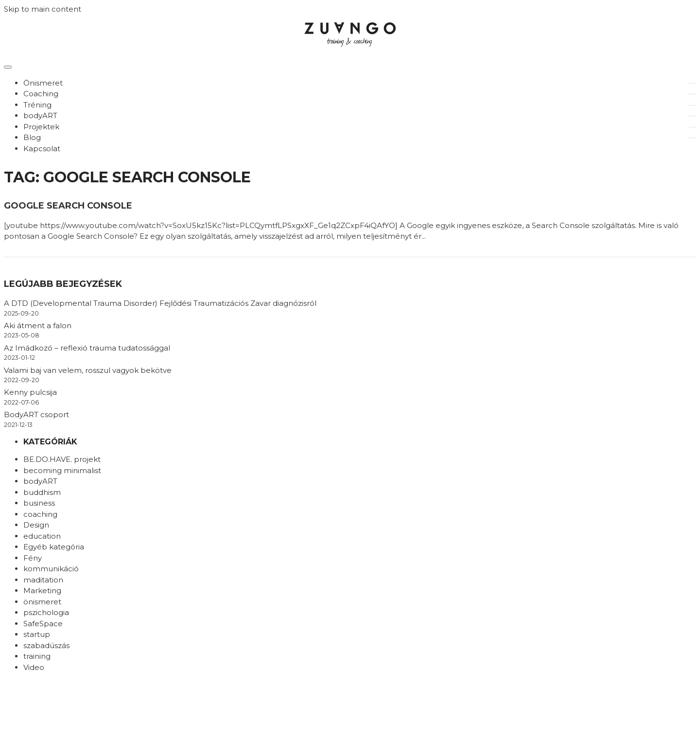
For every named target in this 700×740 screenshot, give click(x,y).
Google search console (68, 206)
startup (37, 634)
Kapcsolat (42, 149)
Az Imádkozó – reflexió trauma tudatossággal (87, 348)
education (42, 536)
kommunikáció (51, 569)
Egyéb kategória (54, 547)
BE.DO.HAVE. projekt (62, 459)
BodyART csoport (36, 414)
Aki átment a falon (38, 326)
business (39, 503)
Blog (32, 137)
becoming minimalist (62, 470)
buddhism (42, 492)
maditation (43, 580)
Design (36, 525)
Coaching (41, 94)
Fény (33, 558)
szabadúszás (46, 645)
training (37, 656)
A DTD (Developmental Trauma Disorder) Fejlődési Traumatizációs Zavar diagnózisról (160, 303)
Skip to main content (43, 9)
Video (34, 667)
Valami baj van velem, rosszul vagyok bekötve (88, 370)
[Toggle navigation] (8, 67)
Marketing (42, 590)
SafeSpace (43, 624)
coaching (40, 514)
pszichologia (46, 612)
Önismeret (43, 83)
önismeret (42, 602)
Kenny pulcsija (30, 392)
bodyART (40, 115)
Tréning (37, 105)
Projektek (41, 127)
